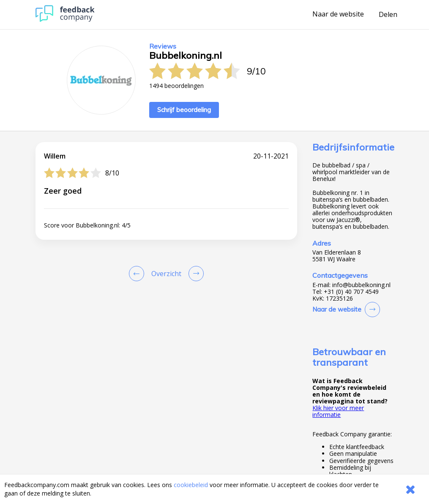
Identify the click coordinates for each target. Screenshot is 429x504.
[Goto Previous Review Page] (138, 274)
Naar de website (338, 14)
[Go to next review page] (194, 274)
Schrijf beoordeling (184, 110)
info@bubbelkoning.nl (361, 285)
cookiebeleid (191, 485)
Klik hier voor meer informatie (338, 411)
